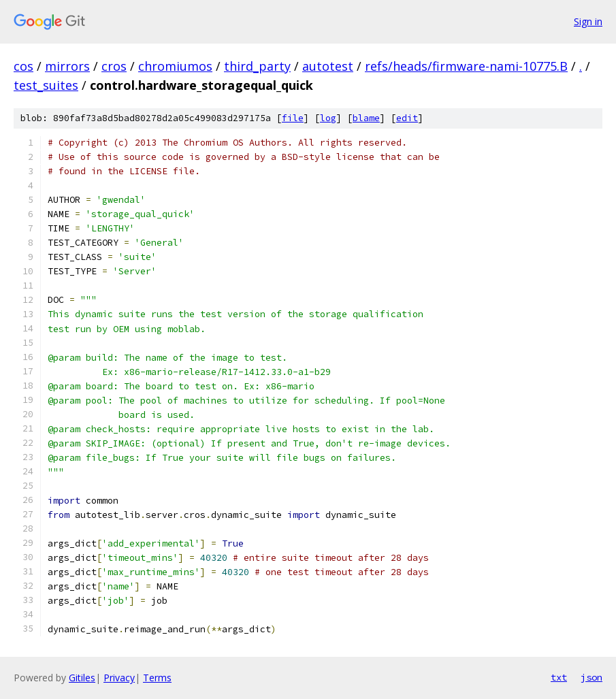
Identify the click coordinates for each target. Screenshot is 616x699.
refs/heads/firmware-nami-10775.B (466, 66)
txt (559, 677)
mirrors (67, 66)
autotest (328, 66)
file (293, 118)
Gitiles (82, 678)
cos (23, 66)
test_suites (46, 85)
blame (366, 118)
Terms (157, 678)
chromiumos (175, 66)
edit (407, 118)
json (591, 677)
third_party (257, 66)
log (328, 118)
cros (114, 66)
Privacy (119, 678)
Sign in (588, 21)
